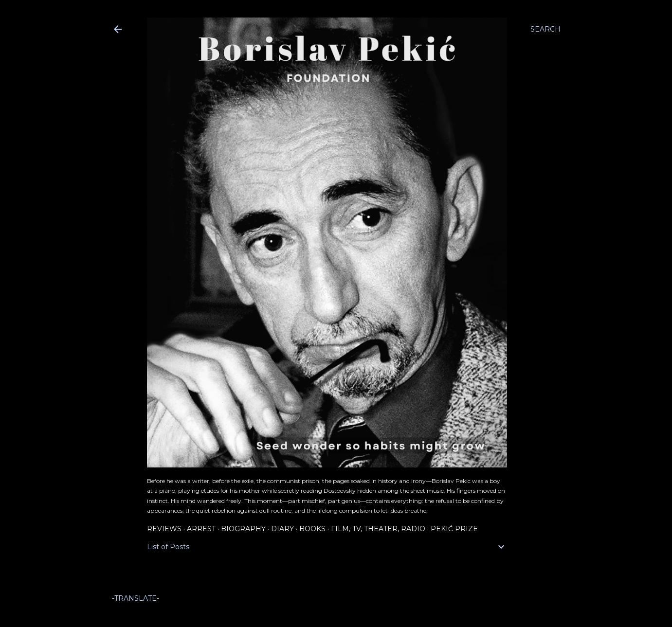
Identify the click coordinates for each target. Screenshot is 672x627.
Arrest (201, 529)
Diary (282, 529)
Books (312, 529)
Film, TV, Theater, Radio (378, 529)
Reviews (164, 529)
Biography (243, 529)
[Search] (545, 29)
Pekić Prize (454, 529)
